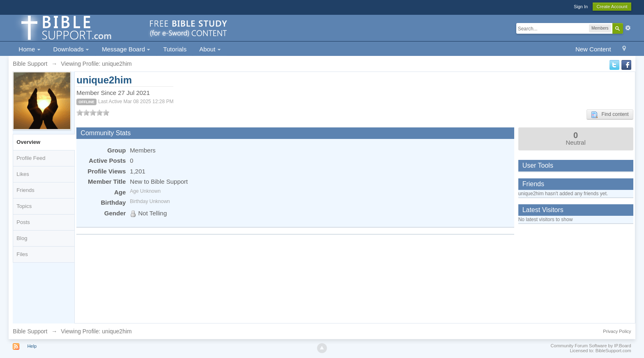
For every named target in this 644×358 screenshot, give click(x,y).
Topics (24, 206)
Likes (23, 174)
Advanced (628, 28)
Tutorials (175, 49)
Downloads (71, 49)
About (210, 49)
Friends (25, 190)
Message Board (126, 49)
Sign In (581, 7)
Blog (22, 238)
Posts (23, 222)
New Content (593, 49)
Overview (28, 142)
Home (29, 49)
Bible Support (30, 331)
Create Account (612, 7)
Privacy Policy (617, 331)
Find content (610, 115)
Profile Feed (31, 158)
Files (22, 254)
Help (32, 346)
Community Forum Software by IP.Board (591, 346)
